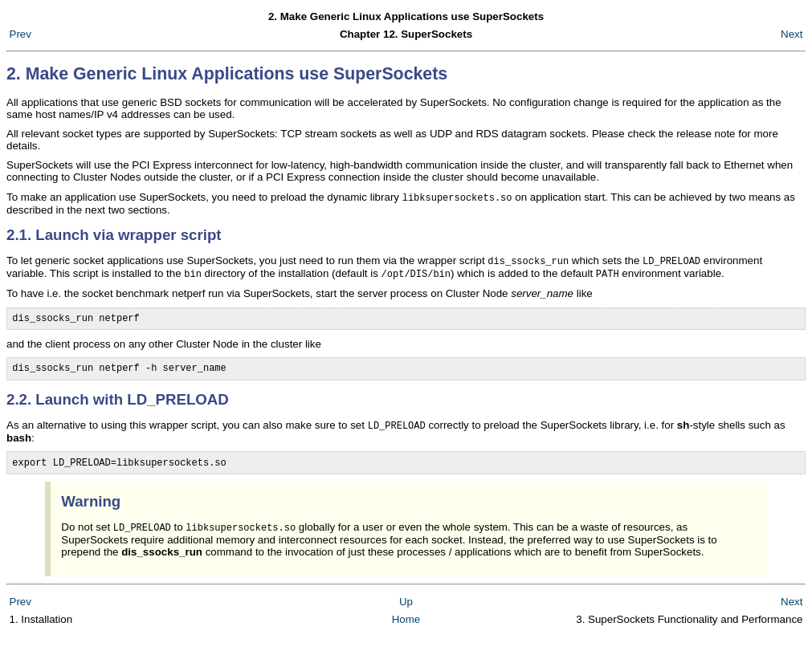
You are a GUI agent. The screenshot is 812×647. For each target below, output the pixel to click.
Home (406, 631)
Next (792, 34)
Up (406, 613)
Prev (20, 34)
